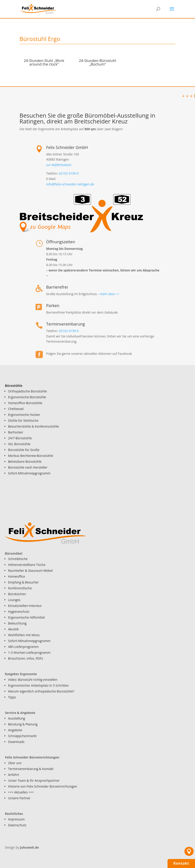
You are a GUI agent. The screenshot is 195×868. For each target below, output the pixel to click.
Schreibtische (18, 559)
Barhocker (16, 432)
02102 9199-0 (69, 173)
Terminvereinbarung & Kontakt (31, 769)
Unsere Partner (19, 798)
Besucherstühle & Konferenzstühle (34, 426)
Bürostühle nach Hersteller (28, 467)
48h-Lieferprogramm (23, 647)
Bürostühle (14, 386)
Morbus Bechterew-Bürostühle (31, 456)
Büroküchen (17, 594)
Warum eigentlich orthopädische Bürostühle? (41, 691)
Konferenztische (20, 588)
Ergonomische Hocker (24, 415)
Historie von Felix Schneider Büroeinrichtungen (43, 786)
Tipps (12, 697)
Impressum (16, 819)
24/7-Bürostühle (20, 438)
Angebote (15, 730)
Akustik (13, 629)
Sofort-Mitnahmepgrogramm (29, 473)
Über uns (15, 763)
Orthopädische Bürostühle (28, 391)
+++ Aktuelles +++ (21, 792)
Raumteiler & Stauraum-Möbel (31, 571)
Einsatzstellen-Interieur (25, 606)
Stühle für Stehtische (23, 420)
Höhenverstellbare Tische (27, 565)
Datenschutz (17, 825)
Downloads (16, 742)
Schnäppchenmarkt (22, 736)
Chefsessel (16, 409)
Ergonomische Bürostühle (27, 397)
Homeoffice (17, 576)
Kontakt (181, 863)
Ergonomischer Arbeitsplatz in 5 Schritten (39, 685)
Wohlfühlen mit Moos (24, 635)
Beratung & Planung (23, 724)
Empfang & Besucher (24, 582)
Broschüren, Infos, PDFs (26, 658)
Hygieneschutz (19, 612)
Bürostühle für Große (24, 450)
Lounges (14, 600)
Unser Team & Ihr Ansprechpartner (34, 780)
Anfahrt (14, 775)
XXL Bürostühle (19, 444)
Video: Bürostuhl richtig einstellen (33, 680)
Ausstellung (17, 718)
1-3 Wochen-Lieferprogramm (29, 653)
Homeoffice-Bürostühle (25, 403)
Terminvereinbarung (66, 324)
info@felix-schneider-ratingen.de (70, 184)
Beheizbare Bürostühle (25, 461)
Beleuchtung (17, 623)
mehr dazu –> (110, 294)
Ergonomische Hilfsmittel (26, 617)
